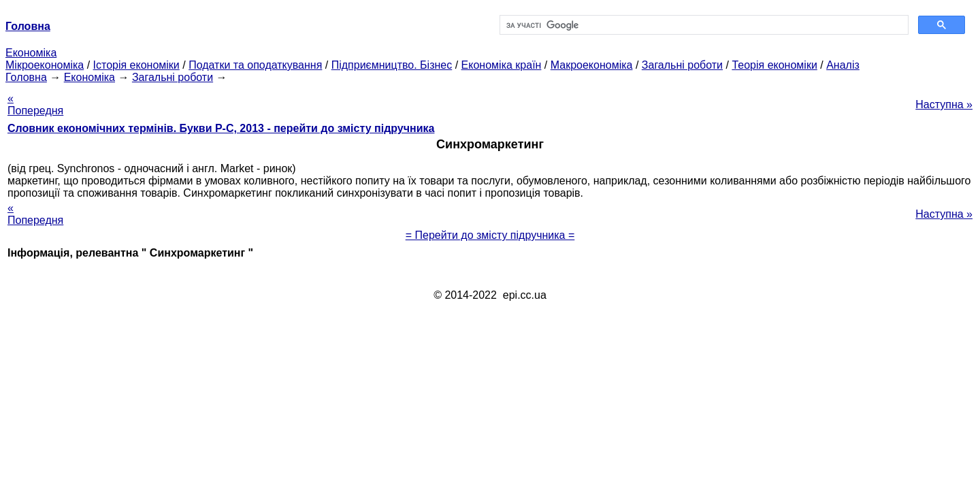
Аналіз (843, 65)
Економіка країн (502, 65)
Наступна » (944, 104)
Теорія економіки (774, 65)
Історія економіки (136, 65)
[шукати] (703, 25)
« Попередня (35, 104)
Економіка (31, 53)
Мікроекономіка (45, 65)
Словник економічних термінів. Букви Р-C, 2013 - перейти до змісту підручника (221, 128)
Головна (26, 77)
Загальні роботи (682, 65)
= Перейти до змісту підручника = (490, 235)
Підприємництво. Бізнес (392, 65)
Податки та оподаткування (255, 65)
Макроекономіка (592, 65)
